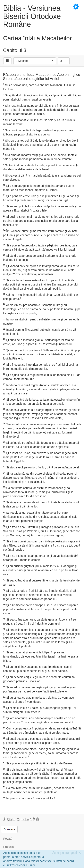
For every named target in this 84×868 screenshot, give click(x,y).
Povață (8, 839)
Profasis (9, 847)
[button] (35, 61)
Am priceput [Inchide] (66, 852)
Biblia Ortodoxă (21, 819)
